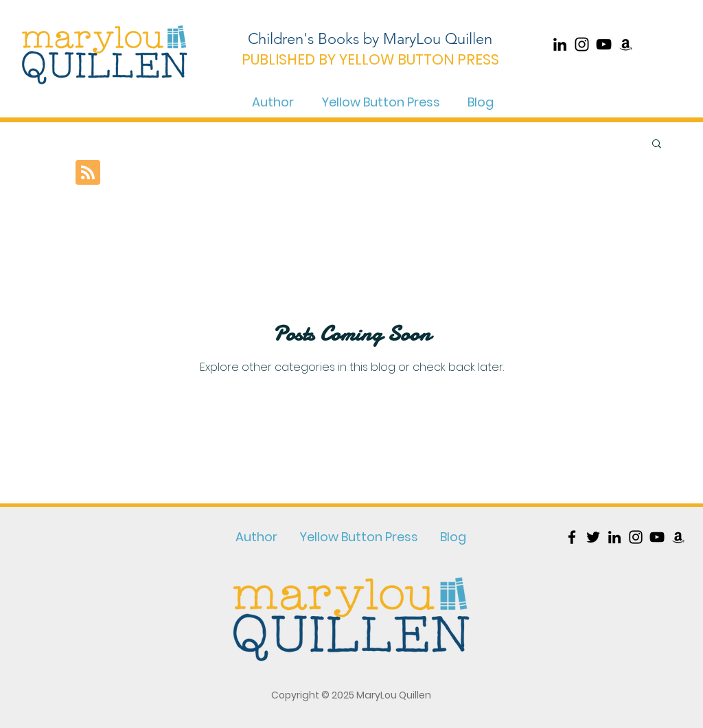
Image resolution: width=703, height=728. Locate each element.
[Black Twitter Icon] (593, 537)
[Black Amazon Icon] (626, 44)
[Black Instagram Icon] (582, 44)
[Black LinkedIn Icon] (560, 44)
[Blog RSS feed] (88, 173)
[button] (657, 145)
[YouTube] (604, 44)
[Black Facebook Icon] (572, 537)
